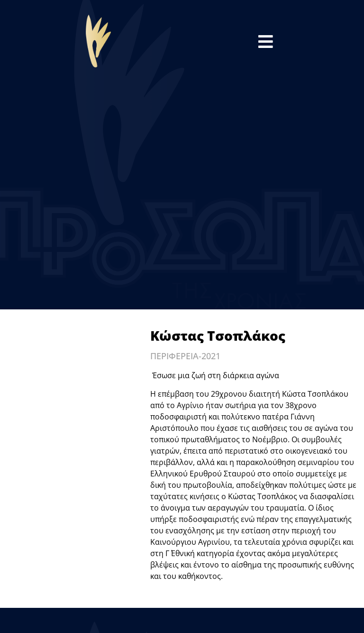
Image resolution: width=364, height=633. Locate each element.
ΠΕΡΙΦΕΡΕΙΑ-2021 (185, 356)
